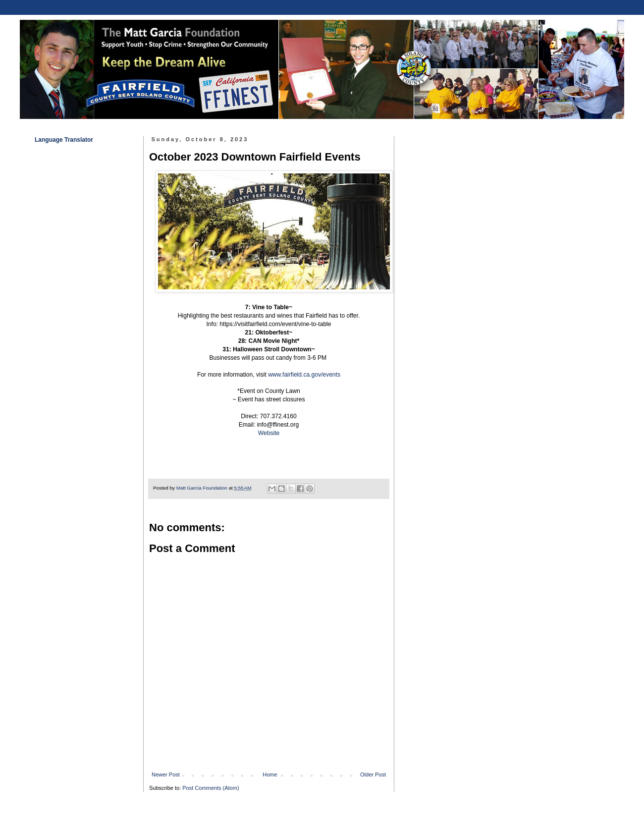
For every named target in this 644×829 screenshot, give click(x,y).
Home (270, 774)
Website (269, 433)
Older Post (373, 774)
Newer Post (166, 774)
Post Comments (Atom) (211, 788)
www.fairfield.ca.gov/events (304, 375)
